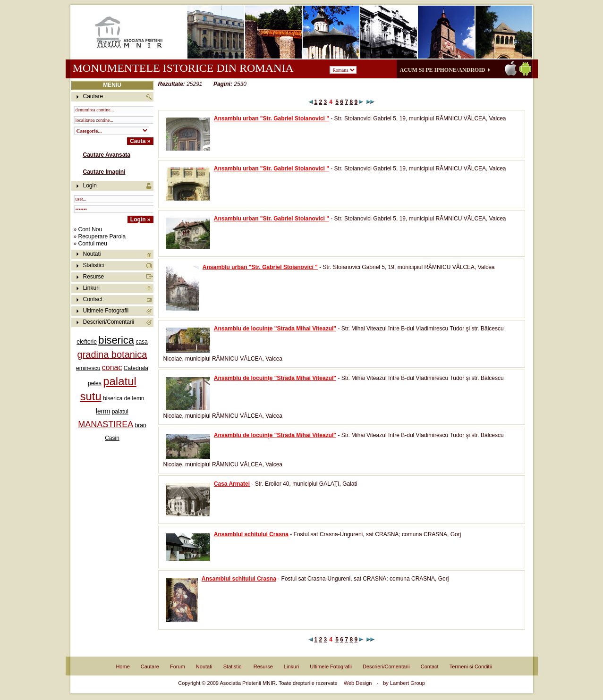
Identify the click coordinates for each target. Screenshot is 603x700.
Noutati (92, 254)
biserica (116, 340)
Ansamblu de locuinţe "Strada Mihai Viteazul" (275, 329)
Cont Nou (90, 229)
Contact (93, 299)
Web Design (358, 683)
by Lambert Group (404, 683)
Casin (112, 438)
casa (141, 342)
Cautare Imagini (104, 172)
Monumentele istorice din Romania (183, 68)
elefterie (87, 342)
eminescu (88, 368)
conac (112, 367)
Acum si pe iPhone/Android (443, 70)
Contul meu (93, 244)
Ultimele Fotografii (106, 311)
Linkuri (91, 288)
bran (141, 425)
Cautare (150, 666)
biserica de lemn (123, 398)
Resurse (94, 277)
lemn (103, 411)
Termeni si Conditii (471, 666)
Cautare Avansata (107, 155)
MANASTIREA (106, 424)
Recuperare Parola (102, 236)
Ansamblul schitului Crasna (251, 534)
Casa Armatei (232, 484)
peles (95, 383)
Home (123, 666)
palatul (120, 412)
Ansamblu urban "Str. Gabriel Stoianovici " (272, 118)
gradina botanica (112, 354)
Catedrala (136, 368)
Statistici (94, 265)
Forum (178, 666)
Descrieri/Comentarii (109, 322)
